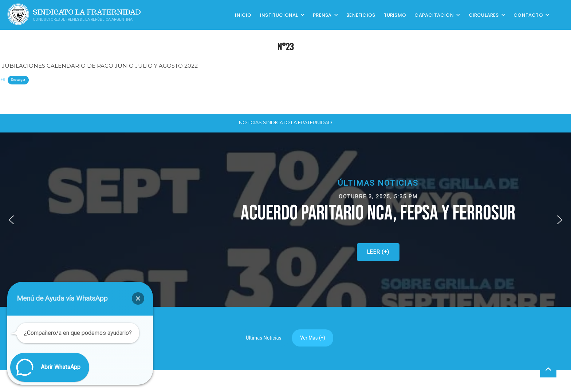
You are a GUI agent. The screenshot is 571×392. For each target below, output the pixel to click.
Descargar (18, 80)
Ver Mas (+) (313, 338)
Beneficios (361, 15)
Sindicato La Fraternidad (87, 12)
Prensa (322, 15)
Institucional (279, 15)
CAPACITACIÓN (434, 15)
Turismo (395, 15)
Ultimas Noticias (264, 338)
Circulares (484, 15)
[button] (11, 220)
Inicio (243, 15)
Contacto (528, 15)
